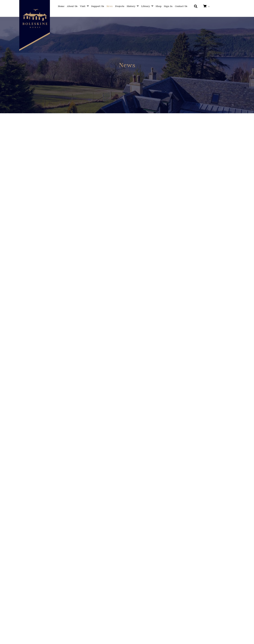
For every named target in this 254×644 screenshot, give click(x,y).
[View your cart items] (207, 6)
